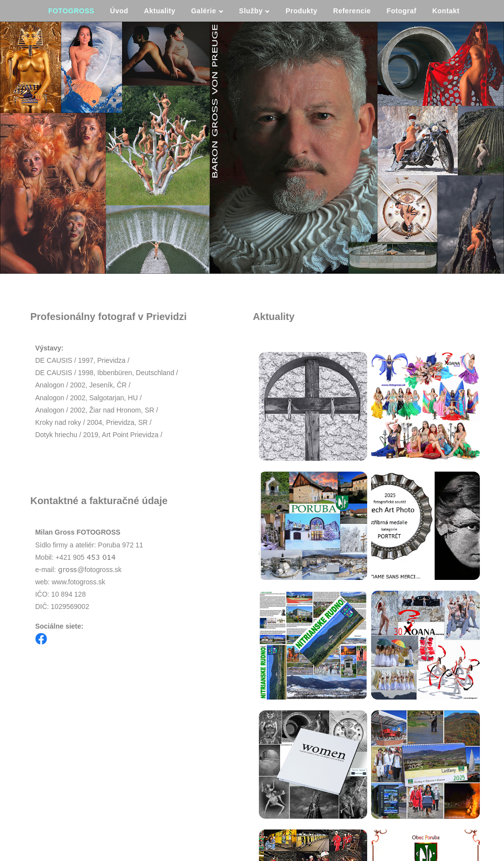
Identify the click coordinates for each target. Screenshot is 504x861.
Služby (254, 11)
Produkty (301, 11)
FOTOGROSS (71, 11)
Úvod (119, 11)
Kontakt (446, 11)
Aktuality (160, 11)
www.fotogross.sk (79, 582)
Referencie (352, 11)
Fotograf (401, 11)
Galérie (207, 11)
